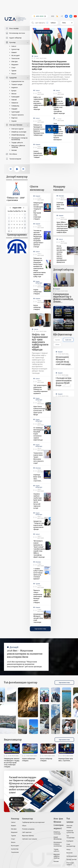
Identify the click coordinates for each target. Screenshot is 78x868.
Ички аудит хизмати (70, 864)
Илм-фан (14, 61)
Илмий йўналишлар (18, 135)
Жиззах (14, 94)
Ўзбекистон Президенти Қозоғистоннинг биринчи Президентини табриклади (39, 130)
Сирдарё (14, 109)
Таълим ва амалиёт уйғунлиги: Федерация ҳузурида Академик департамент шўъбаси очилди (38, 239)
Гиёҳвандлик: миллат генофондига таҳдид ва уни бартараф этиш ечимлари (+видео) (38, 211)
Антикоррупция (72, 856)
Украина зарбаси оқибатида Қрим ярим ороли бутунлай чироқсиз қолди (38, 501)
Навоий (14, 100)
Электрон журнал (17, 129)
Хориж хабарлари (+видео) (37, 292)
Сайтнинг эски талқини (30, 839)
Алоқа (68, 849)
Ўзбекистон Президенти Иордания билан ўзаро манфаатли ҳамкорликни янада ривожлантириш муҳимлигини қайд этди (51, 65)
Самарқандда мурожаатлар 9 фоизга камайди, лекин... (63, 298)
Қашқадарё (15, 97)
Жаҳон (14, 74)
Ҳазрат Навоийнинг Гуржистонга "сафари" (38, 154)
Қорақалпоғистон (18, 81)
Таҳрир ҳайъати (17, 142)
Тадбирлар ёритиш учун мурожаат (33, 822)
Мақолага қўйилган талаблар (18, 146)
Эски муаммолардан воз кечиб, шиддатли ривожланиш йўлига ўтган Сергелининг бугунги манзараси (59, 131)
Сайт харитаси (27, 832)
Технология (15, 58)
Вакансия (69, 853)
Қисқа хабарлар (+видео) (37, 307)
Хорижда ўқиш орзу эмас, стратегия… (38, 478)
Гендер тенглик (72, 859)
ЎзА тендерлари (70, 837)
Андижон (15, 87)
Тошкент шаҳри (17, 84)
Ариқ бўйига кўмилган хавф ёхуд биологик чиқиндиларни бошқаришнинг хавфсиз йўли (62, 227)
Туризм (14, 71)
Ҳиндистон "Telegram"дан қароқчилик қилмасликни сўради (39, 525)
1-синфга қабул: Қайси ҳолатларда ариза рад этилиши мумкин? (38, 574)
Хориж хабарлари (39, 282)
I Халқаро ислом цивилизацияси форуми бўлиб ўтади (64, 382)
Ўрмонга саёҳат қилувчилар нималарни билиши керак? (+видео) (38, 596)
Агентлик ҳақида (69, 826)
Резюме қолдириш (28, 829)
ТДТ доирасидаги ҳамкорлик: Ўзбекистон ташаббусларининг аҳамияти (41, 389)
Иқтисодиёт (16, 55)
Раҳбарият (70, 841)
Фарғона (14, 118)
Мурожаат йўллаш (28, 836)
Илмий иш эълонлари (19, 132)
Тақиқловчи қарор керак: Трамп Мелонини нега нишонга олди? (38, 458)
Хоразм (14, 121)
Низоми (14, 150)
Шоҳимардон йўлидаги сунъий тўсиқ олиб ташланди (38, 618)
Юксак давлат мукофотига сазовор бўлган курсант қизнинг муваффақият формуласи (62, 254)
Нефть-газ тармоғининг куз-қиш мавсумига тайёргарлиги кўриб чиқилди (38, 103)
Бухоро (14, 91)
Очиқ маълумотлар (71, 845)
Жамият (14, 52)
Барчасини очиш (40, 629)
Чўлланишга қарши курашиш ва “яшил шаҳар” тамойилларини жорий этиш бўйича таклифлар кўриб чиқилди (60, 105)
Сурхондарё (15, 112)
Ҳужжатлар (15, 49)
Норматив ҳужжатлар (70, 832)
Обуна (24, 826)
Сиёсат (14, 46)
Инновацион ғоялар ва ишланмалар (19, 139)
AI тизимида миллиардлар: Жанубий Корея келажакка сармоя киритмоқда (39, 434)
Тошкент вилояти (17, 115)
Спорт (14, 68)
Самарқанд (15, 106)
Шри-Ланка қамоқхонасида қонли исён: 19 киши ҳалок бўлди (39, 411)
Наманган (15, 103)
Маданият (15, 65)
